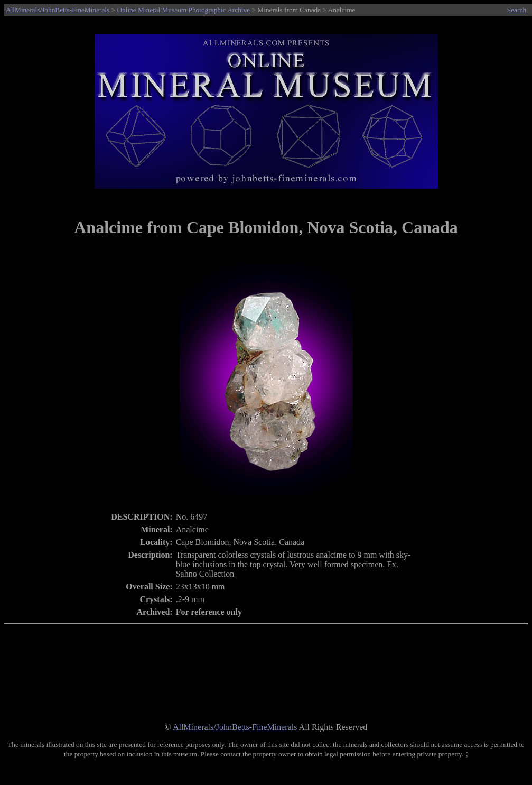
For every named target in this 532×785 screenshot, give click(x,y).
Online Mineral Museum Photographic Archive (183, 10)
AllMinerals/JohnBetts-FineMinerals (58, 10)
